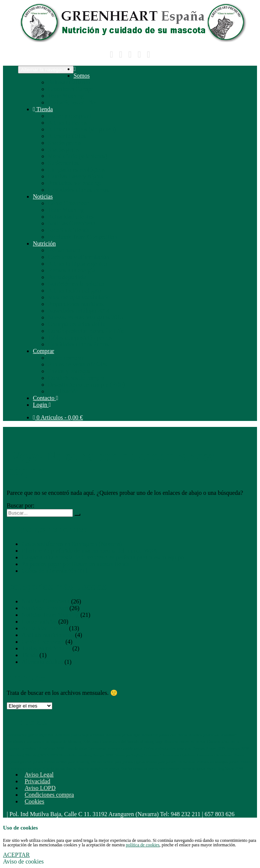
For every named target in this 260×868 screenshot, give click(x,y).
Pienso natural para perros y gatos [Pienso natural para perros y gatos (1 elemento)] (118, 762)
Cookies (34, 801)
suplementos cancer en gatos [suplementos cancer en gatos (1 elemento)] (182, 769)
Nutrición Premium (45, 608)
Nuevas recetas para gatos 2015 (86, 317)
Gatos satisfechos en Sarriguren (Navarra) (72, 544)
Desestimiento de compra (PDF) (86, 385)
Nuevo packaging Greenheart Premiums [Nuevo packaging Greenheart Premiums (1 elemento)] (147, 755)
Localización (63, 391)
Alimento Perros (67, 123)
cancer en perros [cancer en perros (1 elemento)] (192, 742)
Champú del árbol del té (77, 324)
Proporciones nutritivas (76, 304)
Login (42, 405)
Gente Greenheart (69, 203)
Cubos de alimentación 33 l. (55, 571)
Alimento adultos (42, 662)
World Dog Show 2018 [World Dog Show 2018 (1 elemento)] (225, 769)
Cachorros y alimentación (78, 257)
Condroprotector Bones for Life (86, 331)
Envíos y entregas (69, 371)
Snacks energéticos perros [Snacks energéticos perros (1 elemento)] (98, 769)
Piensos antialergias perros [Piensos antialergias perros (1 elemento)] (218, 762)
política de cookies (143, 845)
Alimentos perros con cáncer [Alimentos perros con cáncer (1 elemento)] (164, 735)
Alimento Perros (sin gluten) (82, 129)
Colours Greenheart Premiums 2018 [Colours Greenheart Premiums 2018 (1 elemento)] (35, 748)
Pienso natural (65, 250)
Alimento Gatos (67, 136)
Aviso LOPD (40, 788)
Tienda (43, 109)
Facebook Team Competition (82, 237)
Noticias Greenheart (72, 223)
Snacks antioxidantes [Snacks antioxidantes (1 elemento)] (59, 769)
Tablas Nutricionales (46, 648)
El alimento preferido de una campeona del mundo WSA (89, 551)
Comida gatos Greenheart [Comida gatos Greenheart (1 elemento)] (86, 748)
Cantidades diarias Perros (78, 190)
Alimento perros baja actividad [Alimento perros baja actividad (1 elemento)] (80, 735)
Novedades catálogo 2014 (79, 311)
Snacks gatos (63, 149)
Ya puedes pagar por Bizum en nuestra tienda (76, 564)
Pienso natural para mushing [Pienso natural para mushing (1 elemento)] (67, 762)
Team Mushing (66, 96)
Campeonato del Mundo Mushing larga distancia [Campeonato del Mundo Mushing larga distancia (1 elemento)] (139, 742)
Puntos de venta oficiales (78, 364)
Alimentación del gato (74, 291)
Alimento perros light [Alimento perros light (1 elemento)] (123, 735)
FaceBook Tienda (69, 230)
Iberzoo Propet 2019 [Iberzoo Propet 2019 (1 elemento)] (209, 748)
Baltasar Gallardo (69, 82)
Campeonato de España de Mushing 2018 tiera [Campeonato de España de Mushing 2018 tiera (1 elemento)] (61, 742)
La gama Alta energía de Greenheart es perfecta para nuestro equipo (103, 557)
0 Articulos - (58, 417)
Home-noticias (39, 622)
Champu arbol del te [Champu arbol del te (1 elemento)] (223, 742)
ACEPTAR (16, 855)
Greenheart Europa (70, 89)
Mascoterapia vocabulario (79, 297)
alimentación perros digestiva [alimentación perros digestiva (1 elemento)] (30, 735)
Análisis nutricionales (48, 635)
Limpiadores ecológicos (76, 170)
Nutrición (44, 243)
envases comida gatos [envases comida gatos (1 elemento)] (125, 748)
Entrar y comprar (70, 116)
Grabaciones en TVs (72, 102)
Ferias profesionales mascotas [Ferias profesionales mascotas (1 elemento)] (168, 748)
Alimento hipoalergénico (78, 264)
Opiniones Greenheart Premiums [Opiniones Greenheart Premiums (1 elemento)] (206, 755)
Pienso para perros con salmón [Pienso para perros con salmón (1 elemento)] (171, 762)
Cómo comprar (66, 358)
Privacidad (37, 781)
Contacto (46, 398)
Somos (82, 76)
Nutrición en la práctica (76, 284)
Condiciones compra (49, 795)
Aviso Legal (39, 775)
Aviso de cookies (23, 861)
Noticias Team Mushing (50, 615)
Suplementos (63, 163)
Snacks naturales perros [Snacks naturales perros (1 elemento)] (140, 769)
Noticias (43, 196)
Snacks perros (64, 143)
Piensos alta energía (72, 270)
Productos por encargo (75, 183)
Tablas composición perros (80, 338)
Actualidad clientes (71, 217)
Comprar (44, 351)
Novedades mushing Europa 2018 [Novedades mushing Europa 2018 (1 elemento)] (86, 755)
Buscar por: (21, 505)
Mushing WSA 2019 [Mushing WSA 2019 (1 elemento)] (41, 755)
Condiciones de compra (76, 378)
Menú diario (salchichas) (78, 156)
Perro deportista (67, 277)
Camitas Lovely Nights (75, 176)
